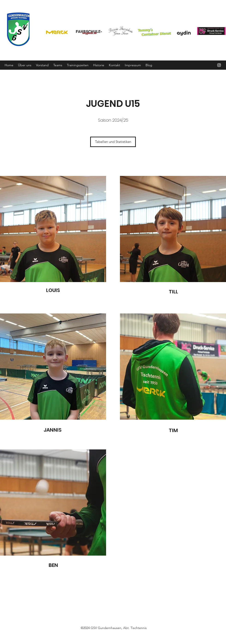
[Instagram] (219, 65)
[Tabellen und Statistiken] (113, 142)
